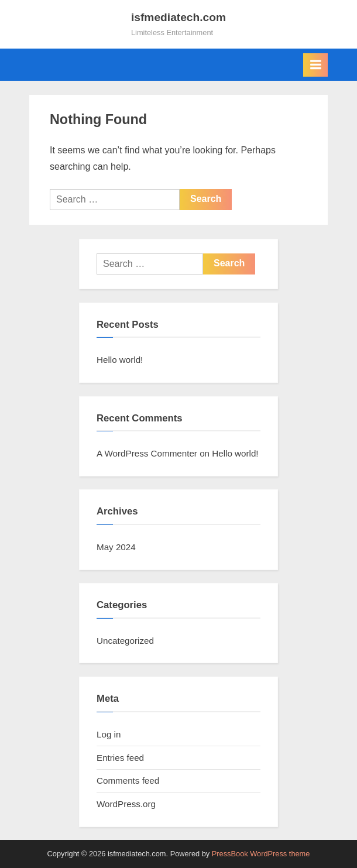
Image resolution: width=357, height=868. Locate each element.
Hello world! (120, 360)
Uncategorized (125, 641)
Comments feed (128, 780)
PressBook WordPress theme (261, 854)
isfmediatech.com (179, 17)
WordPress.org (126, 804)
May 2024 (116, 547)
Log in (109, 734)
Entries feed (120, 758)
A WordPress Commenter (147, 453)
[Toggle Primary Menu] (315, 65)
